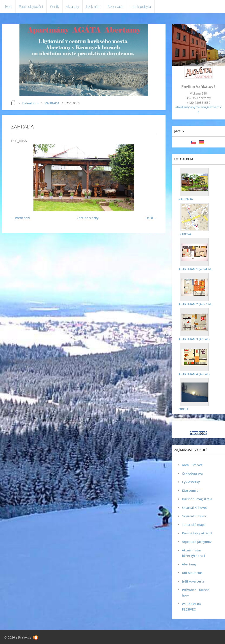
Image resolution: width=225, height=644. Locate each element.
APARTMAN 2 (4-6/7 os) (195, 304)
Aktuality (72, 7)
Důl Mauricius (192, 573)
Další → (151, 218)
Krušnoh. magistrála (197, 499)
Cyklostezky (191, 482)
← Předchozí (20, 218)
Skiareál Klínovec (195, 508)
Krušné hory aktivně (197, 533)
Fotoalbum (30, 103)
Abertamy (189, 564)
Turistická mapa (194, 525)
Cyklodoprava (192, 473)
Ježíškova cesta (193, 581)
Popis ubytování (31, 7)
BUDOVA (185, 234)
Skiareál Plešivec (194, 516)
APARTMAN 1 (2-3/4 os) (195, 269)
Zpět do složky (88, 218)
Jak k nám (93, 7)
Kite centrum (192, 490)
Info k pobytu (141, 7)
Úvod (8, 7)
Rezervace (116, 7)
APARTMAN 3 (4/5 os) (194, 339)
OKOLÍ (183, 409)
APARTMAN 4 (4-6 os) (194, 374)
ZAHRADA (52, 103)
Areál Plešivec (192, 465)
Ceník (54, 7)
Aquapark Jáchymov (197, 542)
